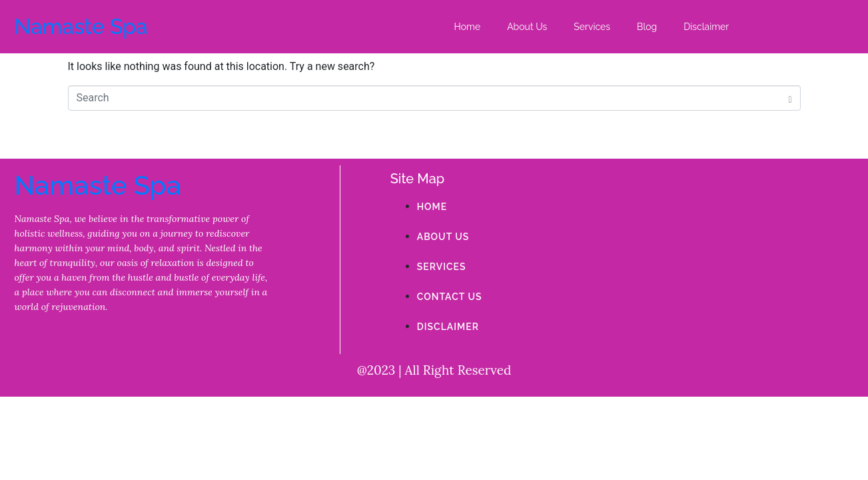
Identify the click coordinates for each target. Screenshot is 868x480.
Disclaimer (706, 27)
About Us (527, 27)
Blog (647, 27)
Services (592, 27)
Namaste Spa (81, 26)
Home (468, 27)
